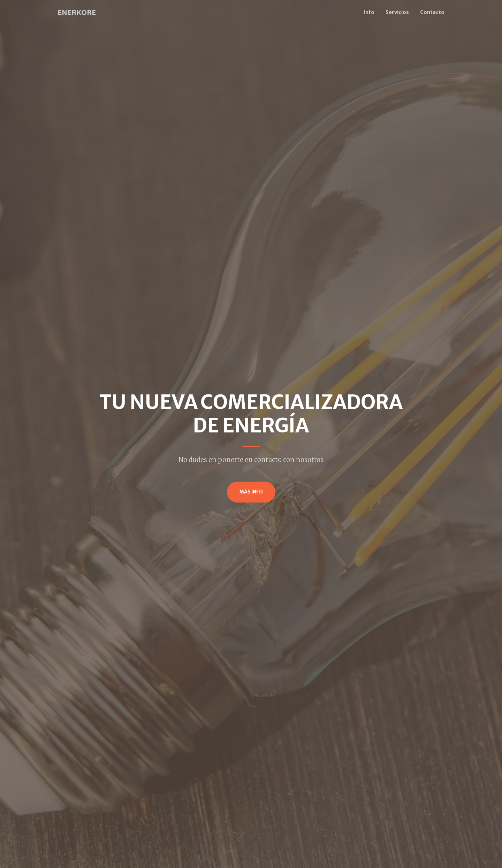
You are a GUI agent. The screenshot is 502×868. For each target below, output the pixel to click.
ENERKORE (77, 12)
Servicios (397, 12)
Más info (251, 492)
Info (369, 12)
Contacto (432, 12)
